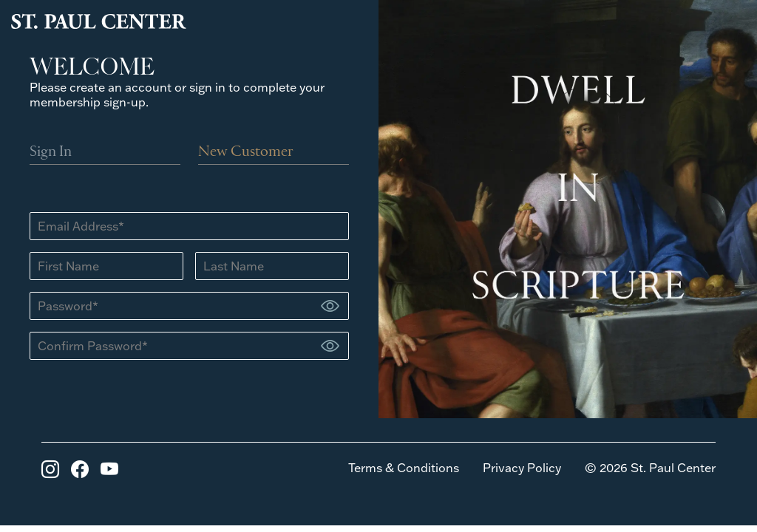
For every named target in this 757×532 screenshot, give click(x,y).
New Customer (246, 152)
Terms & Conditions (404, 468)
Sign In (51, 152)
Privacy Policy (522, 468)
